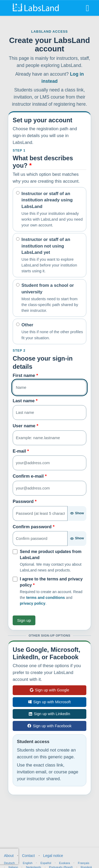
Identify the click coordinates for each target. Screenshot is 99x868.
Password (25, 501)
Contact (28, 856)
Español (46, 863)
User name (25, 426)
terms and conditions (46, 598)
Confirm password (34, 527)
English (28, 863)
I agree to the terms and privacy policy (51, 582)
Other (52, 331)
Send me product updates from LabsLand (51, 555)
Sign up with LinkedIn (49, 714)
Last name (25, 401)
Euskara (65, 863)
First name (25, 375)
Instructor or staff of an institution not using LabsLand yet (52, 255)
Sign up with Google (49, 690)
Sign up (24, 620)
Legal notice (53, 856)
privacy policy (33, 603)
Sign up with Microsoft (49, 702)
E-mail (21, 451)
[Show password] (77, 513)
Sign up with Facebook (49, 726)
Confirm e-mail (30, 476)
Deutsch (9, 863)
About (9, 856)
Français (84, 863)
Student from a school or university (52, 298)
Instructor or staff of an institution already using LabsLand (52, 210)
